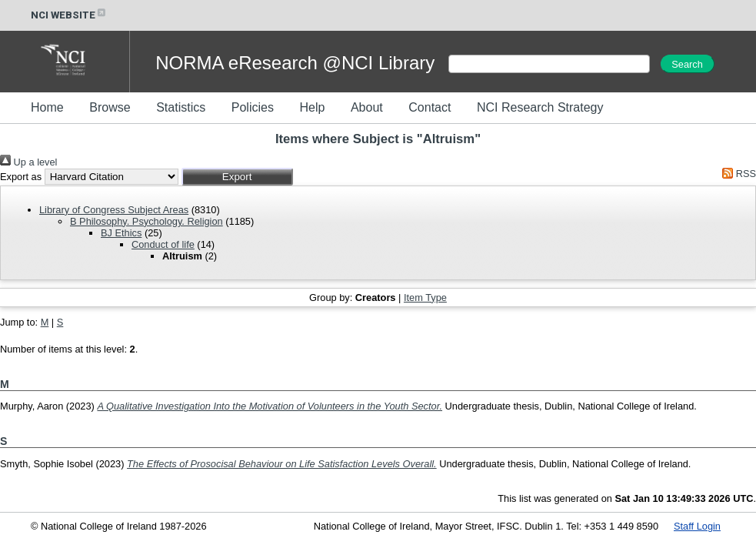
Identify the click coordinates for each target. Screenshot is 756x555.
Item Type (425, 298)
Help (312, 107)
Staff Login (697, 526)
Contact (430, 107)
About (367, 107)
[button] (237, 177)
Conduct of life (163, 244)
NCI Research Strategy (540, 107)
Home (47, 107)
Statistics (181, 107)
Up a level (28, 162)
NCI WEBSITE (69, 15)
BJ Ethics (121, 233)
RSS (737, 174)
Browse (110, 107)
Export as (21, 177)
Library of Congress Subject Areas (114, 210)
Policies (253, 107)
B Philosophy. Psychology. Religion (147, 221)
